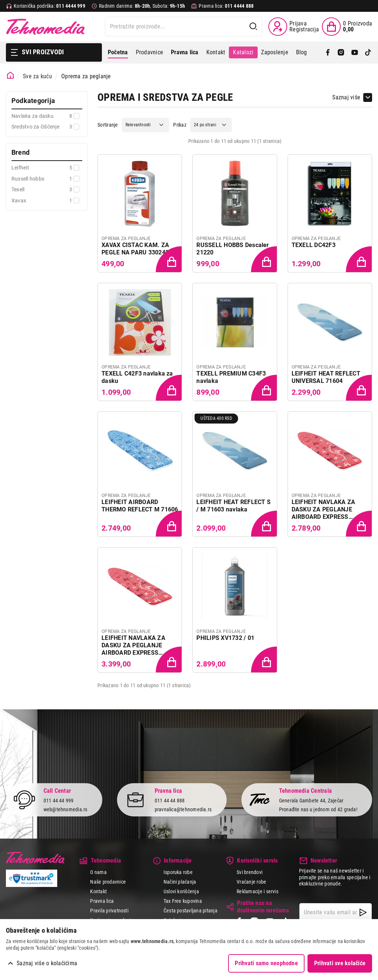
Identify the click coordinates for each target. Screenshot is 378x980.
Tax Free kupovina (183, 901)
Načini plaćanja (180, 882)
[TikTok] (368, 52)
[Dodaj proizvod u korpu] (169, 260)
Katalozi (243, 52)
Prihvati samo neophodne (266, 963)
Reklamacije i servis (257, 891)
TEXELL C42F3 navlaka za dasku (137, 377)
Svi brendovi (250, 872)
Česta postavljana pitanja (190, 911)
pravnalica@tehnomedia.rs (183, 809)
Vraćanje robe (251, 882)
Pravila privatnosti (109, 911)
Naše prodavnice (108, 882)
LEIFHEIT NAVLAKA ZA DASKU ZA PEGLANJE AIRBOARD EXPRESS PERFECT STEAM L (133, 645)
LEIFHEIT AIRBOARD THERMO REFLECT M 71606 (140, 506)
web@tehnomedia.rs (66, 809)
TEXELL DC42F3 (314, 245)
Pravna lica (102, 901)
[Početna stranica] (11, 76)
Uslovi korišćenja (181, 891)
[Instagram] (341, 52)
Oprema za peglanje (86, 76)
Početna (118, 52)
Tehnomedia (45, 27)
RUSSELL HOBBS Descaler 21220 (233, 249)
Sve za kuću (37, 76)
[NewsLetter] (363, 912)
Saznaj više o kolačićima (47, 963)
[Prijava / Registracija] (294, 27)
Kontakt (216, 52)
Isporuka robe (178, 872)
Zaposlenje (274, 52)
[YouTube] (355, 52)
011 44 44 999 (59, 801)
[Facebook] (328, 52)
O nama (98, 872)
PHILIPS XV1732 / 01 (225, 638)
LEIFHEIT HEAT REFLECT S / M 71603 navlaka (233, 506)
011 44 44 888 (170, 801)
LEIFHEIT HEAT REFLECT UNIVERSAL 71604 (326, 377)
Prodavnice (150, 52)
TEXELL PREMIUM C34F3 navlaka (231, 377)
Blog (302, 52)
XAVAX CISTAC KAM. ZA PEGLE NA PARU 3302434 (137, 249)
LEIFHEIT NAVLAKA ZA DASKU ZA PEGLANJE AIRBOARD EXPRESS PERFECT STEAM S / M (324, 510)
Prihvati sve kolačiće (340, 963)
